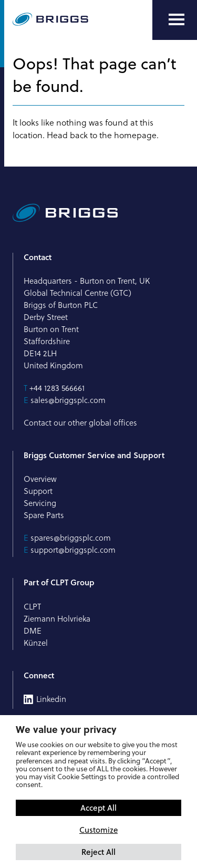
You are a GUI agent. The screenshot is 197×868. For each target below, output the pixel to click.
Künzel (36, 643)
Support (38, 491)
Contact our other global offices (80, 423)
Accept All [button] (98, 808)
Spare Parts (44, 515)
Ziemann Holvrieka (57, 619)
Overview (40, 479)
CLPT (32, 607)
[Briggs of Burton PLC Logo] (50, 20)
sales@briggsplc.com (68, 400)
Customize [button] (98, 830)
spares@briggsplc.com (71, 538)
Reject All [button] (98, 852)
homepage (135, 135)
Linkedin (51, 699)
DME (33, 631)
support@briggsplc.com (73, 550)
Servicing (40, 503)
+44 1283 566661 (57, 388)
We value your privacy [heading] (66, 729)
